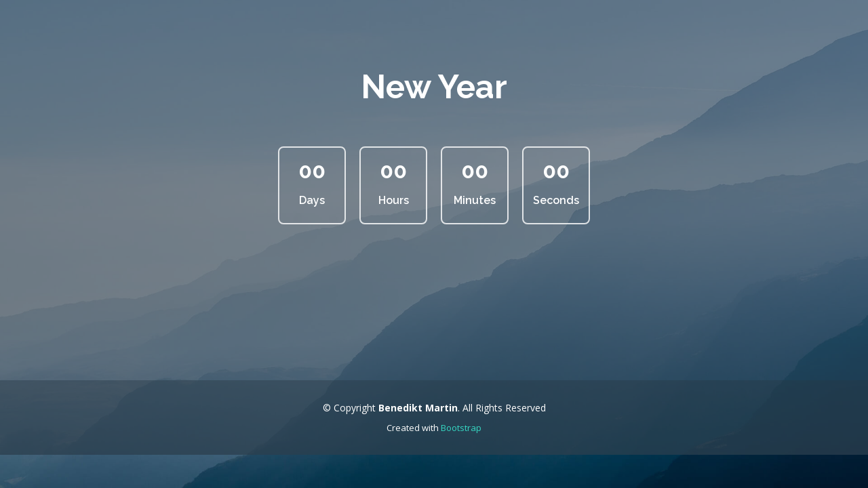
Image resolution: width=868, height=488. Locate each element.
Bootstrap (461, 428)
